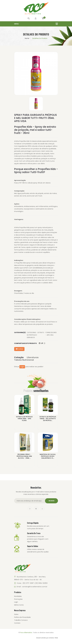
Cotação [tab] (19, 357)
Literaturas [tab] (33, 357)
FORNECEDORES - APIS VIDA (51, 334)
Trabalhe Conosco (21, 620)
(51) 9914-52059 (41, 583)
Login (22, 367)
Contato (17, 623)
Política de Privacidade (22, 617)
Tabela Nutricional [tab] (24, 360)
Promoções (18, 599)
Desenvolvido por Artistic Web (47, 638)
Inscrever (51, 501)
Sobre (16, 614)
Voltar (19, 349)
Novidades (18, 596)
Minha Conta (19, 605)
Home (27, 38)
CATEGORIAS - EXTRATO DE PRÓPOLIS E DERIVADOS (36, 335)
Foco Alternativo (26, 633)
